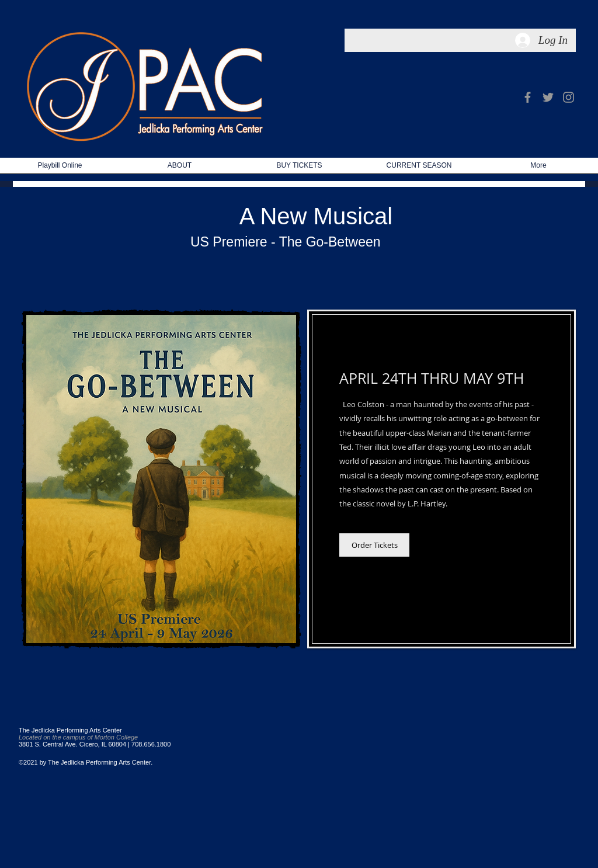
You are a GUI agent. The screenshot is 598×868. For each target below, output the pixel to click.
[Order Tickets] (374, 545)
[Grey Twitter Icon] (548, 97)
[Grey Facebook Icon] (528, 97)
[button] (419, 169)
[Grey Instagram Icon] (569, 97)
